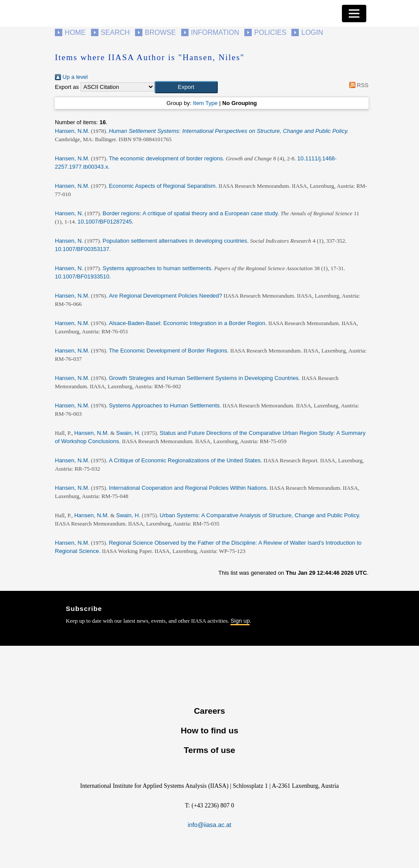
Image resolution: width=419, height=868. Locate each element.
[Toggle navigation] (354, 14)
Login (312, 32)
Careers (209, 711)
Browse (160, 32)
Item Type (205, 103)
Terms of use (209, 750)
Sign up (240, 621)
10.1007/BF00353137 (82, 249)
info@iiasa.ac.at (209, 825)
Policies (270, 32)
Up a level (71, 77)
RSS (357, 85)
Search (115, 32)
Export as (67, 87)
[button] (186, 87)
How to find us (209, 731)
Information (215, 32)
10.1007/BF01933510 (82, 276)
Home (75, 32)
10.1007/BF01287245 (105, 222)
